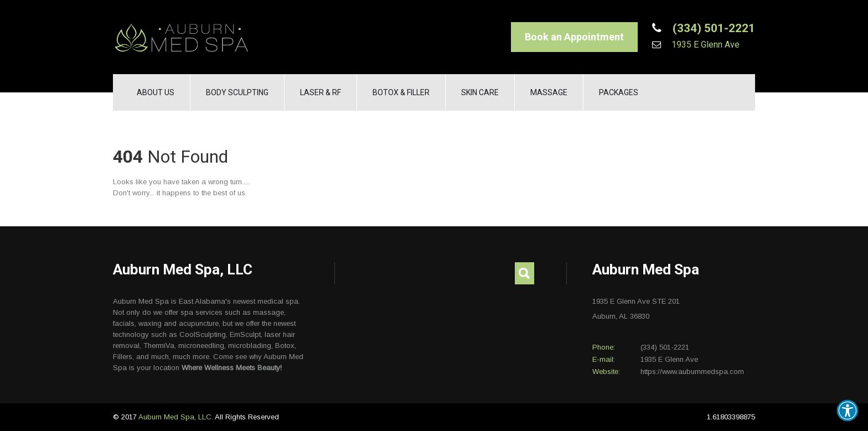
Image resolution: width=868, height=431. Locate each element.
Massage (549, 92)
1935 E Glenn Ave (704, 45)
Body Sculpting (237, 92)
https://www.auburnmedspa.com (692, 372)
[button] (848, 411)
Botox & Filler (401, 92)
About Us (156, 92)
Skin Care (480, 92)
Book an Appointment (574, 37)
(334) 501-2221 (712, 28)
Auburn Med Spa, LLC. (177, 417)
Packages (619, 92)
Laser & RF (321, 92)
